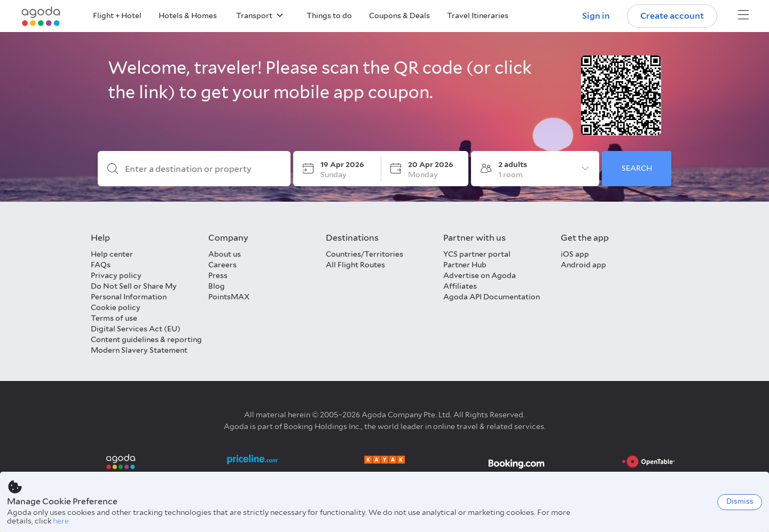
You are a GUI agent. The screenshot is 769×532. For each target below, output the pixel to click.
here (61, 521)
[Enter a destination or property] (203, 169)
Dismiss (740, 501)
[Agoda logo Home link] (41, 16)
